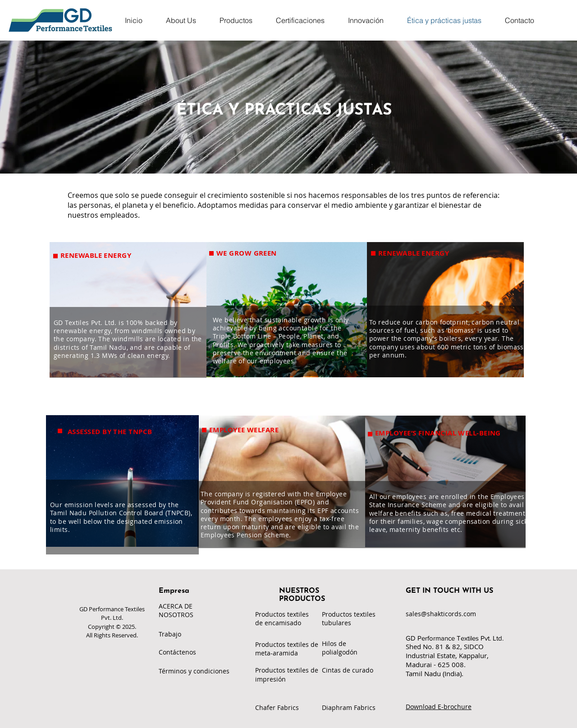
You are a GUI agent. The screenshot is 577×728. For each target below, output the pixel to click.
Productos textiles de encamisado (282, 618)
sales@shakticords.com (441, 614)
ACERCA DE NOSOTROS (176, 610)
